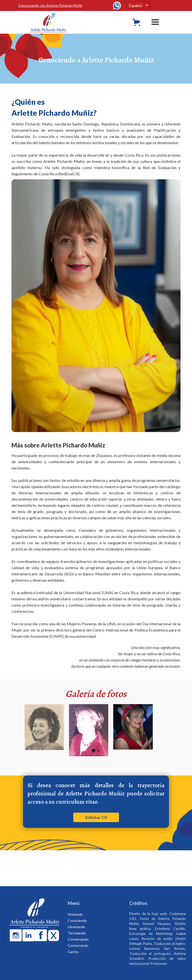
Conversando (78, 939)
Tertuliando (77, 933)
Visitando (75, 914)
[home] (52, 22)
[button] (138, 5)
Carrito (73, 952)
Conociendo (77, 921)
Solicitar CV (96, 817)
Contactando (78, 945)
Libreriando (76, 927)
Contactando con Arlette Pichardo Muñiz (50, 5)
